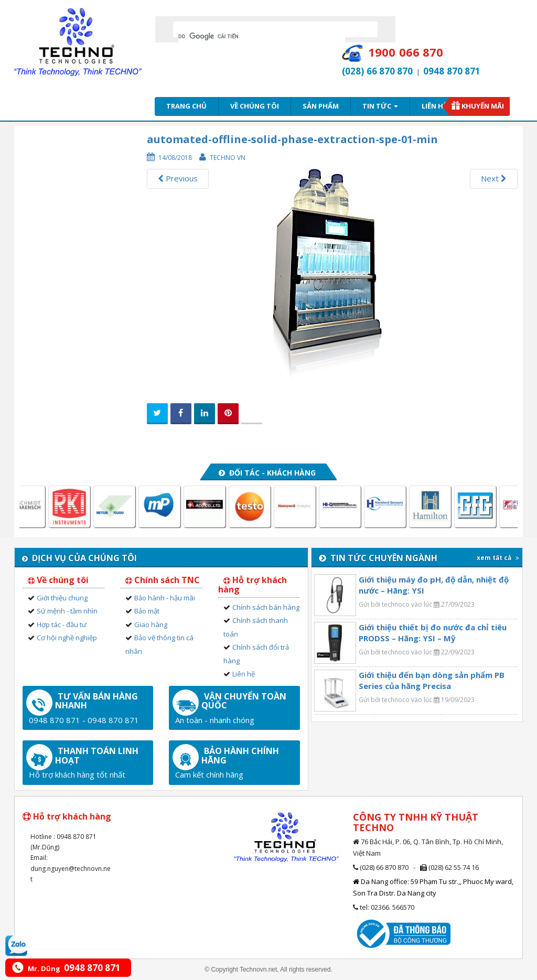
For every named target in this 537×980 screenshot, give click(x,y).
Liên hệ (434, 106)
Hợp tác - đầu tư (62, 624)
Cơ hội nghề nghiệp (67, 638)
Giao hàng (151, 624)
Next (494, 178)
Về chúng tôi (255, 106)
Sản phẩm (321, 106)
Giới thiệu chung (62, 598)
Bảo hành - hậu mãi (165, 598)
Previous (178, 178)
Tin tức (380, 106)
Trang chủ (186, 106)
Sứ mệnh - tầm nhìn (67, 611)
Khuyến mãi (483, 106)
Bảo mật (147, 611)
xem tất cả (498, 558)
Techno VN (228, 158)
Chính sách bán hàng (266, 607)
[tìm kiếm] (262, 36)
